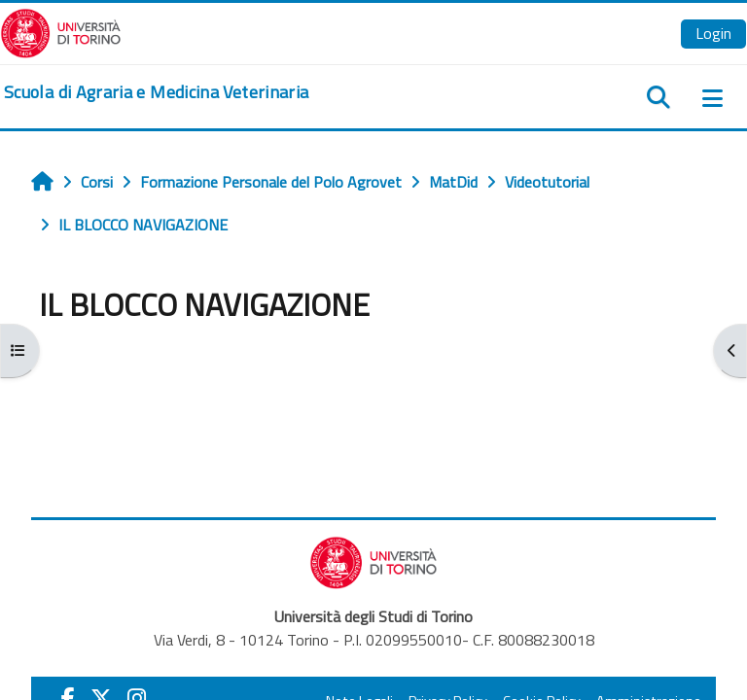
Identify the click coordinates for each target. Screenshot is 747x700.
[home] (156, 92)
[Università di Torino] (61, 31)
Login (713, 33)
